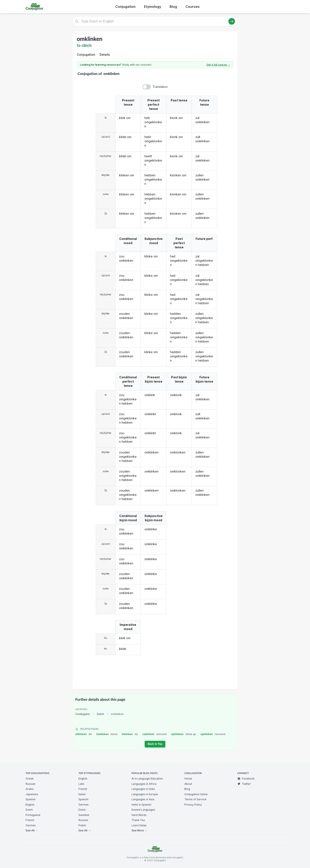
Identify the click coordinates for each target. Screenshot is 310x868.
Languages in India (143, 789)
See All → (32, 830)
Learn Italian (139, 825)
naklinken (155, 734)
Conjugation (125, 7)
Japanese (32, 794)
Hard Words (139, 815)
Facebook (246, 779)
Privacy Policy (193, 805)
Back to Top (155, 744)
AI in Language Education (147, 779)
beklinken (107, 734)
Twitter (244, 784)
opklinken (213, 734)
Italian (82, 794)
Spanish (31, 799)
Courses (193, 7)
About (188, 784)
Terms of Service (195, 799)
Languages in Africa (144, 784)
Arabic (30, 789)
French (30, 820)
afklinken (84, 734)
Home (188, 779)
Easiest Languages (143, 810)
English (30, 805)
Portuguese (33, 815)
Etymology (153, 7)
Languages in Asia (143, 799)
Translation (160, 87)
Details (105, 55)
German (31, 825)
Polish (82, 825)
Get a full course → (218, 65)
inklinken (130, 734)
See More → (139, 830)
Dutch (100, 714)
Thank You (138, 820)
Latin (81, 784)
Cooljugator (83, 714)
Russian (30, 784)
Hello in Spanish (141, 805)
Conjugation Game (196, 794)
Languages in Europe (145, 794)
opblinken (184, 734)
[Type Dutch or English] (155, 21)
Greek (30, 779)
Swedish (84, 815)
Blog (173, 7)
